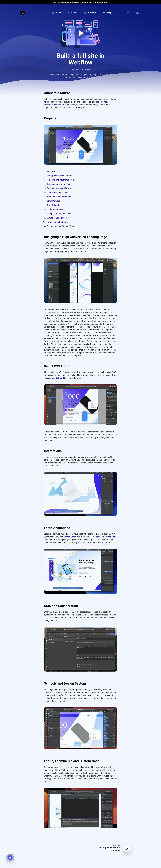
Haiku (97, 407)
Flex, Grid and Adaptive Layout (61, 180)
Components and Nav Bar (58, 184)
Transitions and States (57, 192)
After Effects (64, 407)
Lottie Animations (55, 209)
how (106, 801)
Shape (81, 108)
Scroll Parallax (53, 201)
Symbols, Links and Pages (59, 218)
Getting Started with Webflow (60, 176)
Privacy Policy (103, 809)
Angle (47, 102)
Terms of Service (92, 809)
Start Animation (54, 205)
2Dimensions (110, 407)
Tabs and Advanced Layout (59, 188)
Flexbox (48, 333)
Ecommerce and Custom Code (61, 226)
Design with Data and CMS (59, 214)
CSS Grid (60, 333)
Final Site (51, 171)
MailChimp (73, 311)
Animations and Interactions (60, 197)
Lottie (74, 407)
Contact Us (98, 813)
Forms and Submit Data (57, 222)
